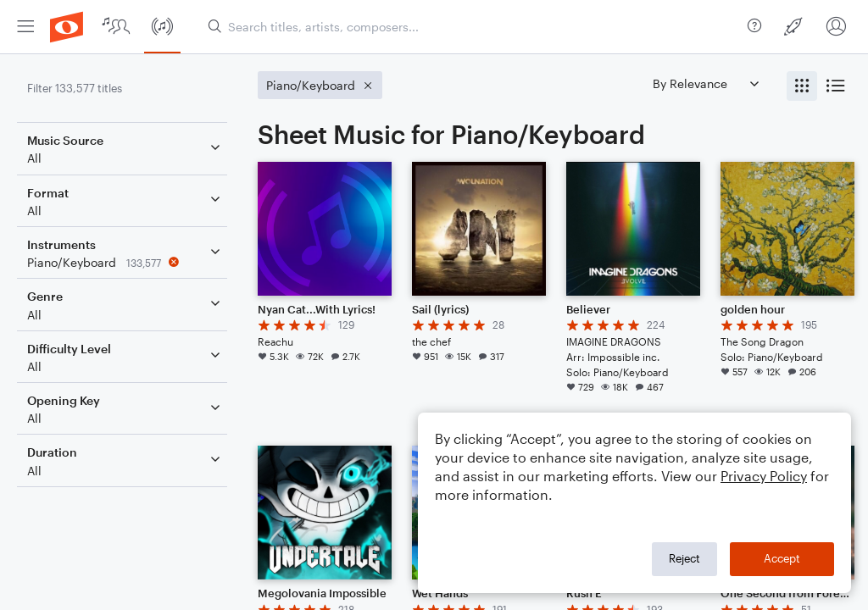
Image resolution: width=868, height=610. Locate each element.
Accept (782, 558)
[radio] (802, 86)
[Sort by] (705, 83)
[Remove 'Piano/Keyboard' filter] (125, 262)
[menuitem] (25, 27)
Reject (684, 558)
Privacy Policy (764, 476)
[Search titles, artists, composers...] (471, 27)
